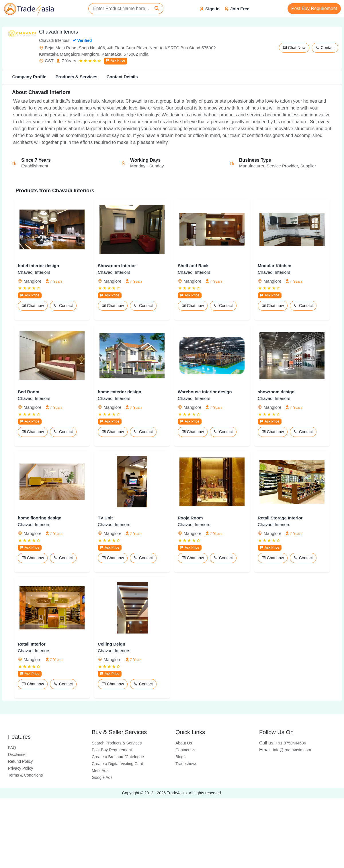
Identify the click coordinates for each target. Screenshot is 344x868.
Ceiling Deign (112, 644)
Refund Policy (20, 761)
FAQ (12, 748)
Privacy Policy (20, 768)
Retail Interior (32, 644)
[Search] (157, 9)
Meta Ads (100, 771)
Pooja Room (190, 518)
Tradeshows (186, 764)
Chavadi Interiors (34, 272)
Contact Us (185, 750)
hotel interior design (38, 266)
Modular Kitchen (275, 266)
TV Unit (105, 518)
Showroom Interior (117, 266)
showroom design (276, 392)
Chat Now (294, 48)
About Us (184, 743)
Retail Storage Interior (280, 518)
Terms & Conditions (25, 775)
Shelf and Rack (193, 266)
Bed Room (29, 392)
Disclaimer (17, 754)
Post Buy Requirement (314, 8)
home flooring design (40, 518)
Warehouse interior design (205, 392)
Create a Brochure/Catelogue (118, 757)
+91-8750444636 (283, 743)
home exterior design (120, 392)
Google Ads (102, 777)
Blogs (180, 757)
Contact (325, 48)
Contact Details (122, 77)
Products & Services (77, 77)
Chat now (33, 306)
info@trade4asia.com (285, 750)
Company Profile (29, 77)
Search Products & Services (117, 743)
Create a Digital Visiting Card (118, 764)
